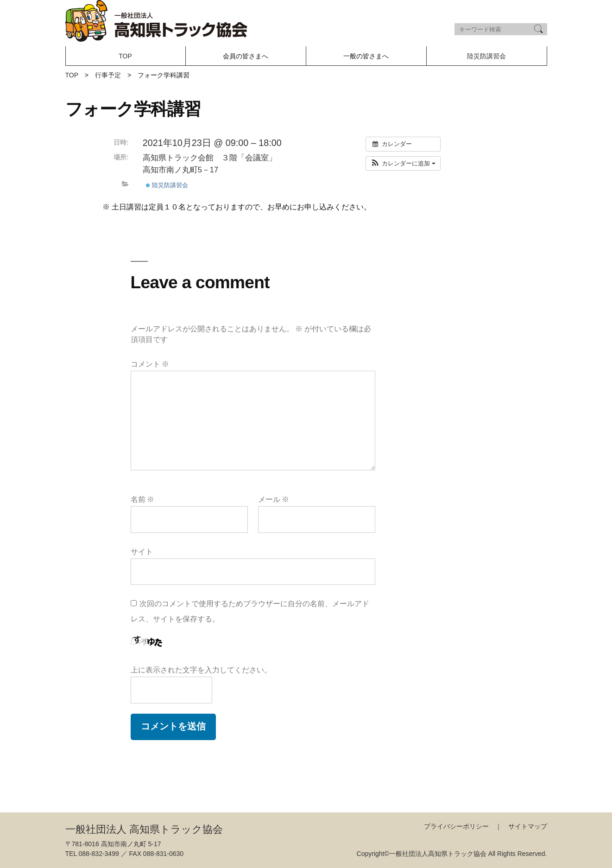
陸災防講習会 (486, 56)
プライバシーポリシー (456, 826)
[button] (403, 164)
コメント (150, 364)
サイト (142, 552)
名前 (143, 499)
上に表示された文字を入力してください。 (201, 670)
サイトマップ (528, 826)
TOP (125, 56)
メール (274, 499)
